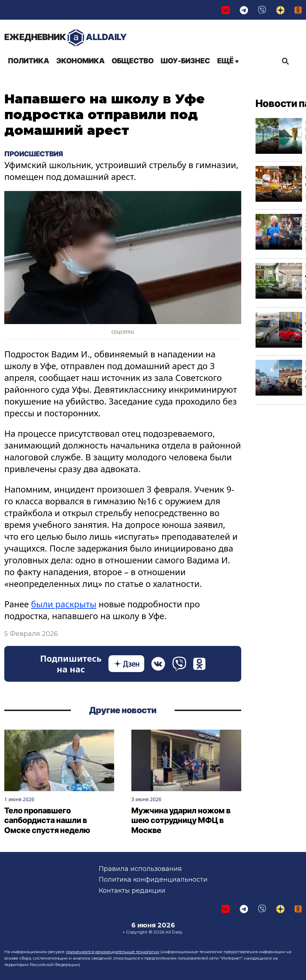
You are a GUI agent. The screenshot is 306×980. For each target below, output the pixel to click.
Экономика (80, 61)
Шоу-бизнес (185, 61)
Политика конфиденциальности (153, 879)
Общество (133, 61)
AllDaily (65, 38)
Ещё (228, 61)
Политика (28, 61)
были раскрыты (64, 604)
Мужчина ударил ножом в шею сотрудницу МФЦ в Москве (181, 820)
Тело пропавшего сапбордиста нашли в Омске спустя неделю (47, 820)
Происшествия (34, 154)
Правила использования (140, 869)
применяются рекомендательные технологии (113, 952)
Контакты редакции (132, 891)
